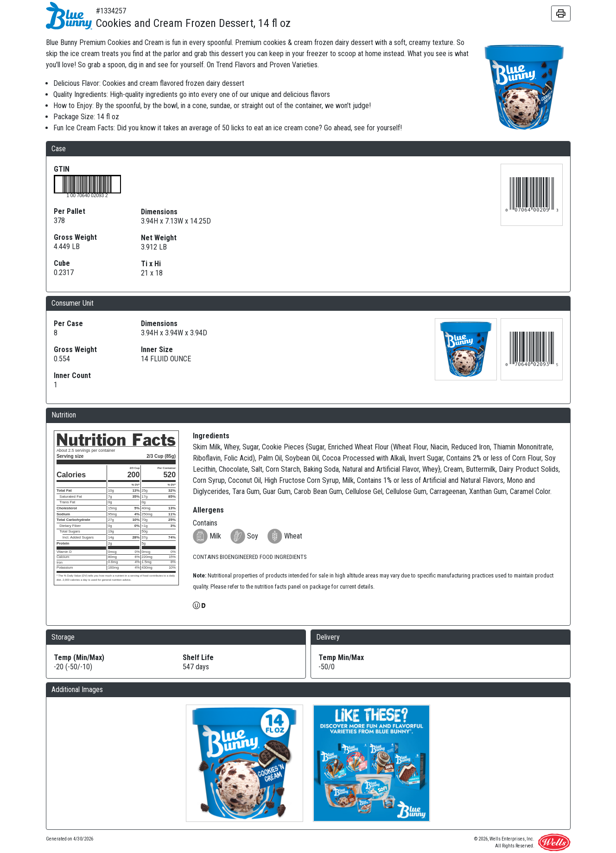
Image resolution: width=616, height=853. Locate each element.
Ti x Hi (151, 264)
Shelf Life (198, 657)
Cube (62, 263)
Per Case (68, 324)
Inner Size (157, 350)
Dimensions (159, 212)
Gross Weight (75, 237)
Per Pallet (70, 211)
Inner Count (72, 375)
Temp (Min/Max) (79, 657)
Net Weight (159, 238)
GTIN (62, 169)
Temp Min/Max (341, 657)
